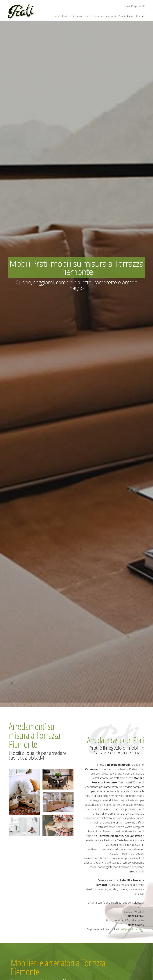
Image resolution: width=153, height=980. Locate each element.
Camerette (111, 16)
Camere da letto (94, 16)
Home (57, 16)
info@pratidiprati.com (131, 929)
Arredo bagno (126, 16)
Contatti (141, 16)
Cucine (66, 16)
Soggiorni (77, 16)
